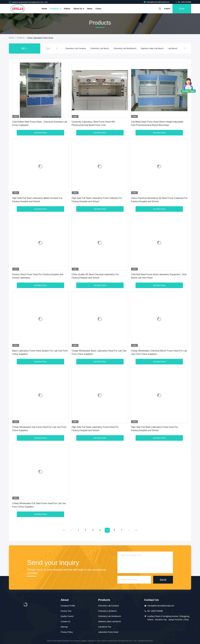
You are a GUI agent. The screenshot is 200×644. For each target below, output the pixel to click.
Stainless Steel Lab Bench (152, 48)
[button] (57, 48)
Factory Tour (66, 611)
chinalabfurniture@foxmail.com (157, 2)
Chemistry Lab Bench (100, 48)
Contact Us (65, 622)
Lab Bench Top (174, 48)
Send (163, 580)
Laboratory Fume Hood (108, 632)
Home (44, 9)
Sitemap (64, 627)
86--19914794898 (183, 2)
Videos (67, 9)
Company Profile (68, 606)
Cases (98, 9)
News (90, 9)
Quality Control (67, 616)
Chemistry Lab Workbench (125, 48)
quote (182, 9)
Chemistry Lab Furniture (76, 48)
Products (55, 9)
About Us (79, 9)
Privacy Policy (67, 632)
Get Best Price (41, 133)
